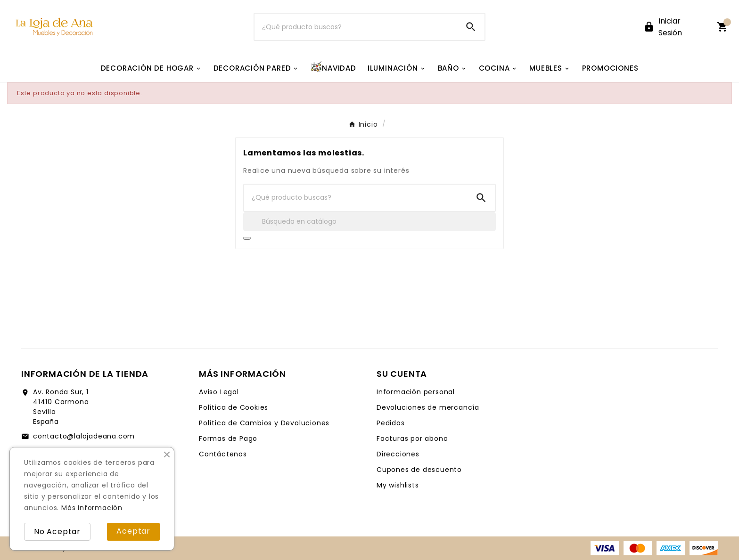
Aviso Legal (219, 392)
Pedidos (391, 423)
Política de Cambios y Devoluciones (264, 423)
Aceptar (133, 531)
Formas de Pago (228, 438)
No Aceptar (57, 532)
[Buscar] (356, 27)
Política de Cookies (234, 407)
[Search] (471, 27)
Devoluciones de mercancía (428, 407)
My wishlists (398, 485)
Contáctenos (223, 454)
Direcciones (398, 454)
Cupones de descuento (419, 470)
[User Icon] (674, 27)
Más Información (92, 508)
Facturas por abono (412, 438)
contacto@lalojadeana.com (84, 436)
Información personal (416, 392)
